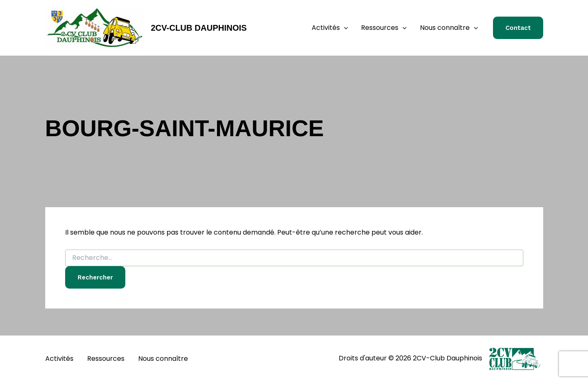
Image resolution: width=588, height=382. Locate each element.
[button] (344, 28)
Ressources (384, 28)
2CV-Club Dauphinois (199, 28)
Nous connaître (449, 28)
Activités (330, 28)
